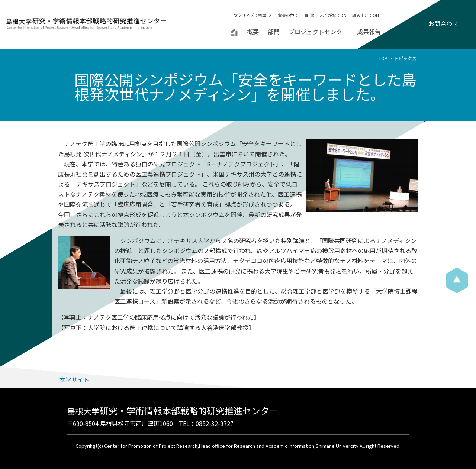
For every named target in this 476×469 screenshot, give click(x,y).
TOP (383, 58)
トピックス (405, 58)
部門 (274, 32)
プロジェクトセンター (318, 32)
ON (343, 15)
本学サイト (74, 379)
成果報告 (369, 32)
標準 (262, 15)
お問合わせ (443, 23)
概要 (253, 32)
